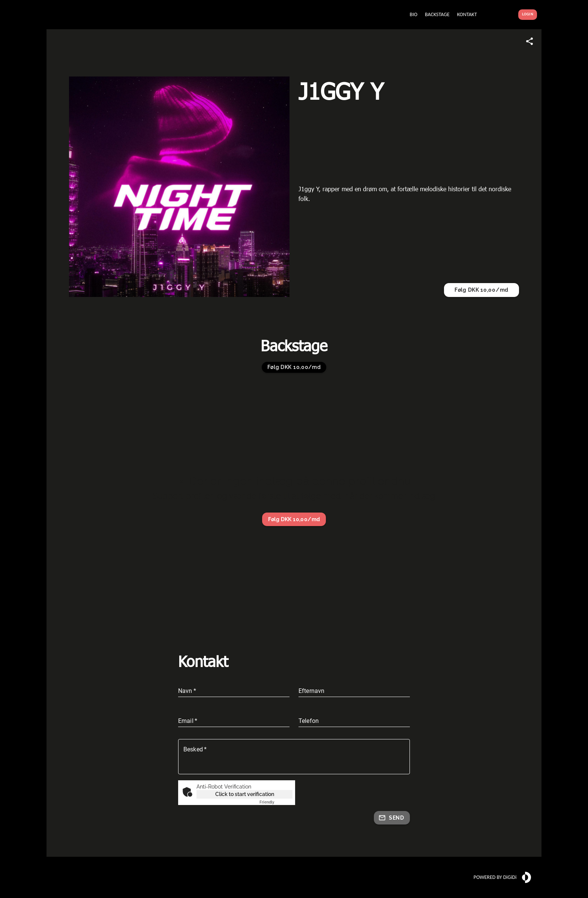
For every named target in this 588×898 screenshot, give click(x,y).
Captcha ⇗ (276, 802)
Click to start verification (245, 794)
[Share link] (529, 41)
